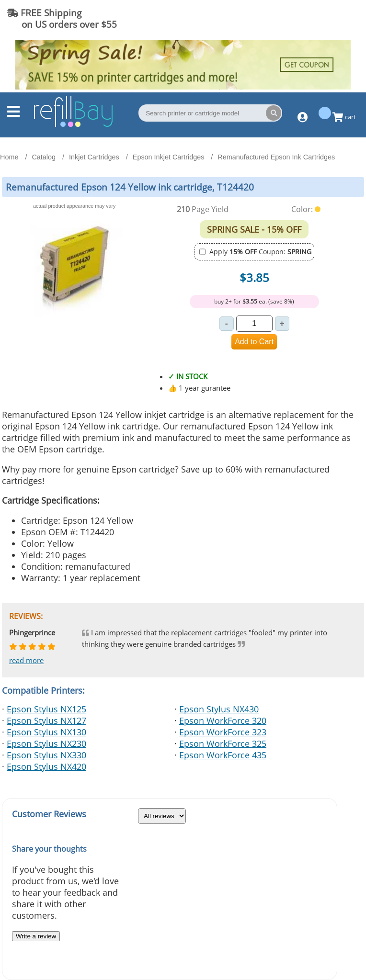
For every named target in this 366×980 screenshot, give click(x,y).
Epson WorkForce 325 (223, 743)
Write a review (36, 936)
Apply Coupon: (260, 252)
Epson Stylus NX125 (46, 709)
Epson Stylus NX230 (46, 743)
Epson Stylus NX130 (46, 732)
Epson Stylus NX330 (46, 755)
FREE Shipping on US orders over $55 (62, 18)
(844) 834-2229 (320, 18)
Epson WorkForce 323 (223, 732)
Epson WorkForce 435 (223, 755)
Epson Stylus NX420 (46, 766)
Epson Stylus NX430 (219, 709)
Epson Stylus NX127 (46, 721)
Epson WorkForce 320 (223, 721)
